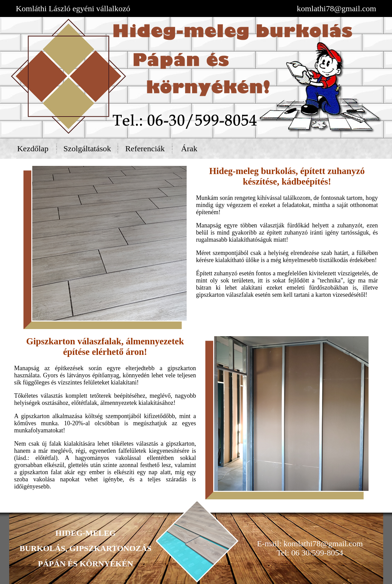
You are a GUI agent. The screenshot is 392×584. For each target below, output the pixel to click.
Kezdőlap (33, 149)
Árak (189, 149)
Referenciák (145, 149)
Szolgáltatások (87, 149)
